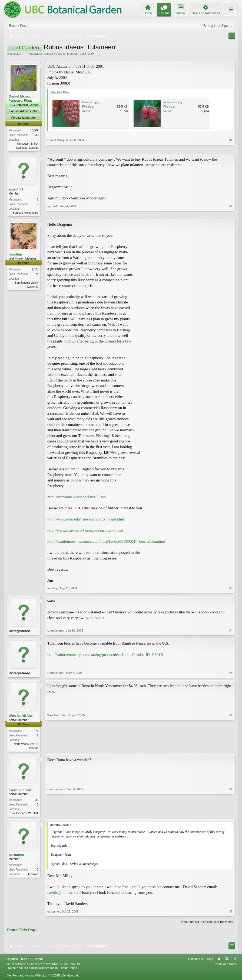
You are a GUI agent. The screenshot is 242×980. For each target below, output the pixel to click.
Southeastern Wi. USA (25, 816)
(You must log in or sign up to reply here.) (208, 925)
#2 (231, 212)
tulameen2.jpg (173, 102)
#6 (231, 749)
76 (37, 733)
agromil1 (16, 190)
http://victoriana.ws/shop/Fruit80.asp (77, 498)
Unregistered (19, 632)
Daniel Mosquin (68, 54)
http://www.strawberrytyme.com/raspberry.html (85, 531)
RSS (235, 962)
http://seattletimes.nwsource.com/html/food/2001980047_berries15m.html (106, 542)
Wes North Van (21, 718)
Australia (33, 877)
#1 (231, 147)
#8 (231, 915)
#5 (231, 675)
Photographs (34, 54)
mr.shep (15, 255)
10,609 (34, 130)
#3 (231, 589)
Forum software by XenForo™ (43, 967)
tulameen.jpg (91, 102)
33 (37, 802)
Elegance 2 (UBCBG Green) (24, 962)
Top (227, 962)
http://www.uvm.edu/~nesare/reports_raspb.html (86, 520)
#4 (231, 632)
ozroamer (17, 858)
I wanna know (20, 792)
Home (219, 962)
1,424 (35, 271)
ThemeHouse (68, 971)
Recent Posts (19, 26)
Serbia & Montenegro (26, 213)
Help (210, 962)
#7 (231, 815)
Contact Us (195, 962)
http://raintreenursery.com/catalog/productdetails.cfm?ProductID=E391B (105, 656)
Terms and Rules (225, 967)
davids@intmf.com (62, 895)
